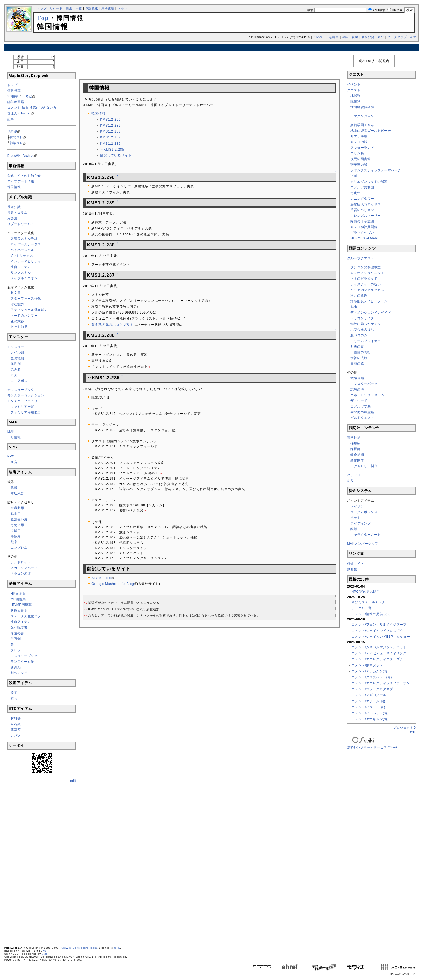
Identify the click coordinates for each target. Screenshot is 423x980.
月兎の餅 (357, 347)
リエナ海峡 (359, 136)
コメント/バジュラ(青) (368, 707)
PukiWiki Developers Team (78, 948)
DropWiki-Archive (21, 156)
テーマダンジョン (361, 116)
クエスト (354, 90)
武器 (14, 488)
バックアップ (397, 37)
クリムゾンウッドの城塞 (369, 182)
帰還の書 (17, 633)
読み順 (16, 369)
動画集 (352, 569)
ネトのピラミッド (364, 279)
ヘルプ (122, 8)
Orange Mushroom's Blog (113, 584)
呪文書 (16, 293)
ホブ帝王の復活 (362, 330)
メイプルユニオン (24, 278)
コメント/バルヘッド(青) (370, 713)
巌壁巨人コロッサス (366, 204)
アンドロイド (21, 562)
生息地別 (17, 358)
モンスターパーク (364, 384)
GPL (117, 948)
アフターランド (362, 148)
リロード (56, 8)
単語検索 (92, 8)
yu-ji (47, 951)
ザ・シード (359, 401)
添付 (413, 37)
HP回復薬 (18, 594)
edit (73, 781)
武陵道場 (357, 378)
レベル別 (17, 352)
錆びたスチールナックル (370, 602)
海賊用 (16, 536)
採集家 (356, 443)
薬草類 (16, 730)
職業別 (356, 101)
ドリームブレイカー (366, 341)
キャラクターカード (366, 535)
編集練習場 (16, 102)
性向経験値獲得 (362, 107)
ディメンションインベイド (371, 313)
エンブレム (19, 548)
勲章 (14, 542)
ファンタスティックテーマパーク (376, 170)
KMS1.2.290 (110, 120)
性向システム (21, 267)
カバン (16, 735)
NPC (11, 456)
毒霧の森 (357, 364)
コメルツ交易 (361, 406)
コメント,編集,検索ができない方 (32, 108)
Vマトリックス (22, 256)
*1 (149, 367)
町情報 (16, 437)
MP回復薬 (18, 599)
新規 (69, 8)
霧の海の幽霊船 (362, 412)
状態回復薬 (19, 611)
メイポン (357, 506)
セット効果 (19, 327)
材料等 (16, 718)
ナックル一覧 (362, 608)
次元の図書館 (361, 159)
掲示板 (12, 132)
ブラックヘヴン (362, 233)
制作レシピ (19, 673)
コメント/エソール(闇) (368, 701)
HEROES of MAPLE (366, 238)
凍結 (345, 37)
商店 (14, 462)
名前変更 (368, 37)
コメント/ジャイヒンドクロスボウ (377, 631)
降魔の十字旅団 (362, 221)
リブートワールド (21, 224)
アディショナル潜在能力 (29, 310)
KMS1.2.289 (110, 126)
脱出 (354, 307)
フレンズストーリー (366, 216)
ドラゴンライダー (364, 318)
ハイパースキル (22, 250)
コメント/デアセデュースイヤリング (379, 653)
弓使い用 (17, 525)
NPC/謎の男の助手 (366, 592)
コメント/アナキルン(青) (370, 719)
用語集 (12, 218)
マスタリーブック (24, 656)
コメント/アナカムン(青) (370, 671)
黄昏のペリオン (362, 210)
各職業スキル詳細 (24, 239)
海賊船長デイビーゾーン (369, 301)
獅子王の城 (359, 165)
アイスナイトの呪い (366, 284)
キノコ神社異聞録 (364, 227)
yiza (45, 954)
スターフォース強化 (26, 299)
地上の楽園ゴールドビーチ (371, 131)
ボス (14, 375)
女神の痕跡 (359, 358)
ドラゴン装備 (21, 574)
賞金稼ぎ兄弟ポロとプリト (112, 325)
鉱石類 (16, 724)
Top (43, 18)
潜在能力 (17, 304)
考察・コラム (17, 213)
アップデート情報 (21, 181)
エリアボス (19, 381)
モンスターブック (21, 390)
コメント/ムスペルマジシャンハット (379, 647)
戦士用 (16, 514)
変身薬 (16, 667)
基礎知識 (14, 207)
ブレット (17, 650)
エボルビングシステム (367, 395)
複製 (355, 37)
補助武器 (17, 493)
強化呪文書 (19, 628)
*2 (161, 473)
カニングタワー (362, 199)
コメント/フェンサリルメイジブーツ (379, 625)
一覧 (79, 8)
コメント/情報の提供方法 (371, 614)
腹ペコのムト (361, 335)
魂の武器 (17, 321)
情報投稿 (14, 91)
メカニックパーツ (24, 568)
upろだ (27, 96)
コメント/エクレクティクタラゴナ (377, 659)
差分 (381, 37)
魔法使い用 (19, 519)
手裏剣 (16, 639)
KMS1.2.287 (110, 137)
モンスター (16, 347)
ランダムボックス (364, 512)
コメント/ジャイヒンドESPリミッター (381, 637)
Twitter (26, 113)
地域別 (356, 96)
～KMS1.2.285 (112, 150)
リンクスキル (21, 273)
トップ (42, 8)
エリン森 (357, 153)
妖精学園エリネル (364, 125)
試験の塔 (357, 389)
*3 (145, 511)
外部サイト (356, 564)
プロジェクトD (404, 728)
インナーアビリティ (26, 261)
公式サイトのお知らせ (24, 176)
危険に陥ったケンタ (366, 324)
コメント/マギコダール (369, 695)
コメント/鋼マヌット (367, 665)
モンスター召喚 (22, 662)
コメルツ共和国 (362, 187)
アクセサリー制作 (364, 466)
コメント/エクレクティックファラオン (381, 683)
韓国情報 (14, 187)
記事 (11, 119)
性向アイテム (21, 622)
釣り (351, 481)
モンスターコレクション (26, 395)
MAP (11, 432)
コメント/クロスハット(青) (372, 677)
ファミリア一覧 (22, 407)
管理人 (12, 113)
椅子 (14, 693)
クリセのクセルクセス (367, 290)
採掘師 (356, 449)
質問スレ (16, 137)
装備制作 (357, 460)
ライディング (361, 523)
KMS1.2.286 (110, 144)
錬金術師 (357, 455)
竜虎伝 (356, 193)
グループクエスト (361, 258)
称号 (14, 698)
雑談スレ (16, 143)
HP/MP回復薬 (21, 605)
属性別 (16, 364)
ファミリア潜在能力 (26, 412)
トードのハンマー (24, 316)
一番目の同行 (361, 352)
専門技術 (354, 438)
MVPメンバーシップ (363, 544)
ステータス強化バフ (26, 616)
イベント (354, 84)
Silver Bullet (102, 578)
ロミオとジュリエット (367, 273)
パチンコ (354, 475)
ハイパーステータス (26, 244)
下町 (354, 176)
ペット (356, 518)
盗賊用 (16, 531)
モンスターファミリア (24, 401)
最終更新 (108, 8)
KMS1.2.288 (110, 131)
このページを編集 (326, 37)
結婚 (354, 529)
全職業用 (17, 508)
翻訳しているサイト (116, 155)
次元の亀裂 (359, 296)
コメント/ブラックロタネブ (372, 689)
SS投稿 (13, 96)
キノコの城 (359, 142)
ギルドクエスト (362, 418)
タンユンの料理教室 (366, 267)
